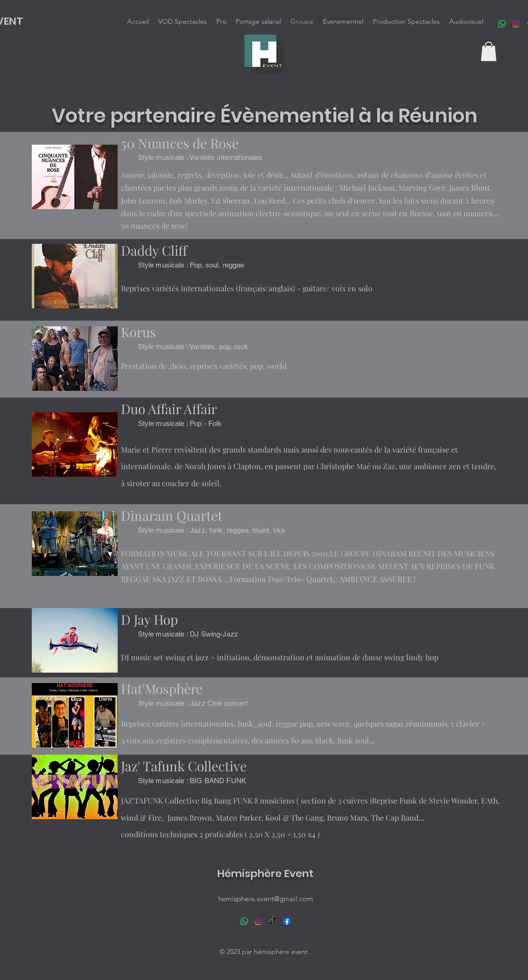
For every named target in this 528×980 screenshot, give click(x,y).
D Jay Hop (149, 619)
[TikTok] (273, 921)
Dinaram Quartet (172, 515)
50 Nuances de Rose (180, 143)
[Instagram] (516, 24)
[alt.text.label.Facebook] (287, 921)
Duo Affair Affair (169, 409)
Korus (139, 332)
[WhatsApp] (502, 24)
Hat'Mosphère (162, 689)
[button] (489, 51)
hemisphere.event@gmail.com (266, 899)
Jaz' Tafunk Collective (184, 766)
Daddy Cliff (154, 250)
